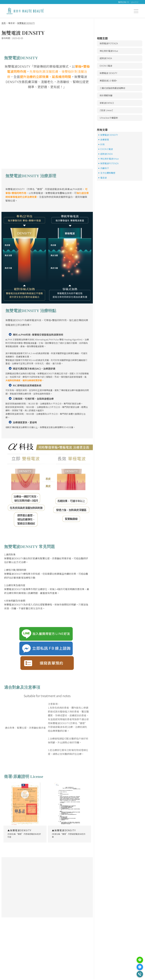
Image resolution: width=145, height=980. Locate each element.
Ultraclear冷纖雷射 (109, 118)
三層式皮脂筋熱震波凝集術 (112, 88)
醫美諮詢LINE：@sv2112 (128, 2)
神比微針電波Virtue (109, 51)
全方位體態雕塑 (108, 173)
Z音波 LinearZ (106, 110)
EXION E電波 (106, 66)
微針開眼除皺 (106, 95)
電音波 (104, 178)
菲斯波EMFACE (107, 103)
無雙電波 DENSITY (108, 73)
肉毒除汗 (105, 168)
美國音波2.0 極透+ (108, 81)
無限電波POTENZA (109, 43)
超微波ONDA (106, 58)
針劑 (102, 144)
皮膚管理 (105, 140)
